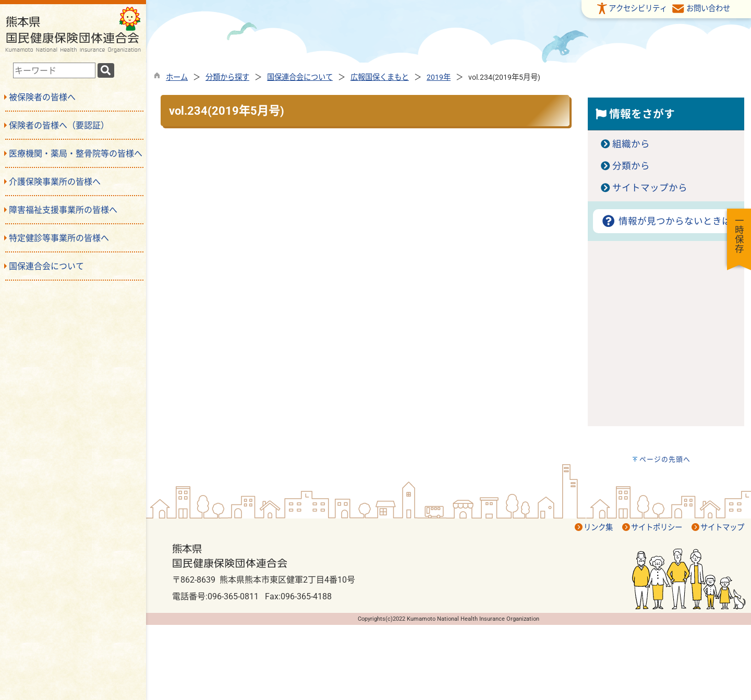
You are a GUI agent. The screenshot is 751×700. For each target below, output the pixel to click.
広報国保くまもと (380, 77)
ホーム (177, 77)
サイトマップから (650, 188)
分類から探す (227, 77)
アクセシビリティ (638, 9)
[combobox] (54, 70)
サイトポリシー (657, 528)
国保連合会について (300, 77)
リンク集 (598, 528)
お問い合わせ (708, 9)
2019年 (439, 77)
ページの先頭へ (665, 459)
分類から (631, 166)
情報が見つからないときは (666, 221)
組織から (631, 144)
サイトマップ (722, 528)
